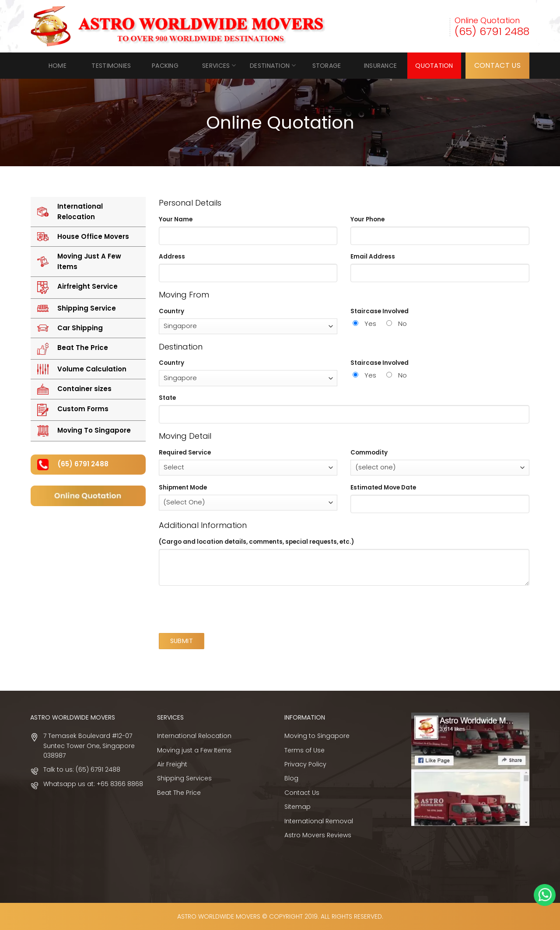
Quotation (434, 66)
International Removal (319, 821)
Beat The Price (179, 793)
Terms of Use (304, 750)
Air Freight (172, 764)
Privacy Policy (305, 764)
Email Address (373, 257)
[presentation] (225, 609)
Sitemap (297, 807)
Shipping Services (184, 778)
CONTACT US (497, 65)
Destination (273, 66)
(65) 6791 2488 (492, 31)
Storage (327, 66)
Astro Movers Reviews (318, 835)
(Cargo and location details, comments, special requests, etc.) (256, 542)
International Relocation (194, 736)
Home (58, 66)
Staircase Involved (380, 311)
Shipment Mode (183, 488)
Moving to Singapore (317, 736)
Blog (291, 778)
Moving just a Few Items (194, 750)
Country (171, 311)
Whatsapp (545, 895)
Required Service (185, 453)
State (167, 398)
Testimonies (111, 66)
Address (172, 257)
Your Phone (367, 219)
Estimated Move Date (383, 488)
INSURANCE (381, 66)
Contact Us (302, 793)
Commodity (369, 453)
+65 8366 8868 (120, 784)
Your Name (176, 219)
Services (219, 66)
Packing (165, 66)
